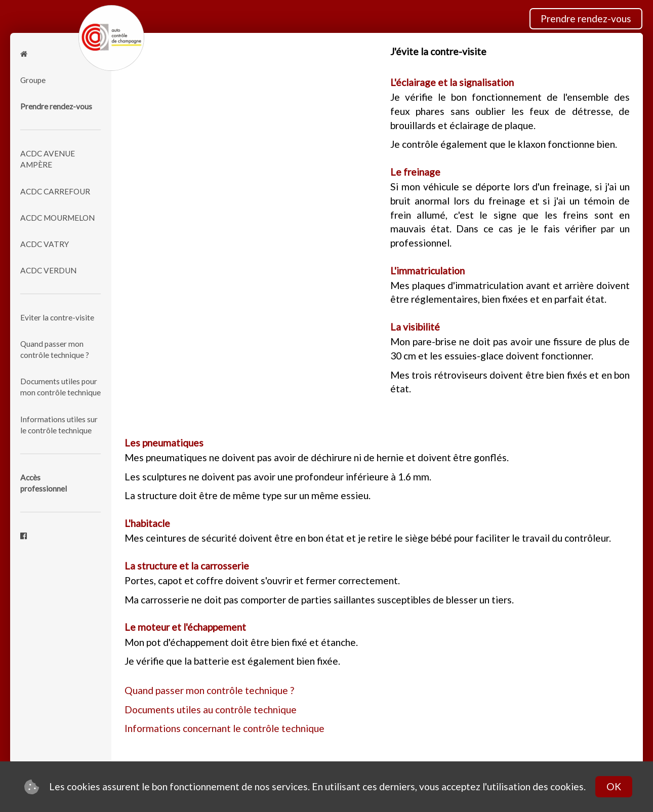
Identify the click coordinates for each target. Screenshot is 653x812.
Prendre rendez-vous (586, 18)
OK (614, 786)
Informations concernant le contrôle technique (225, 728)
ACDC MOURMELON (57, 218)
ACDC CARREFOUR (55, 191)
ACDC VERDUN (48, 270)
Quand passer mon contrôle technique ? (55, 349)
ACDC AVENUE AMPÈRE (48, 159)
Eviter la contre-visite (57, 317)
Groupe (33, 80)
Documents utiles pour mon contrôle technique (60, 387)
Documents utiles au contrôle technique (211, 709)
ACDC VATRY (45, 244)
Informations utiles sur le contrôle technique (59, 425)
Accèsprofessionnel (44, 483)
